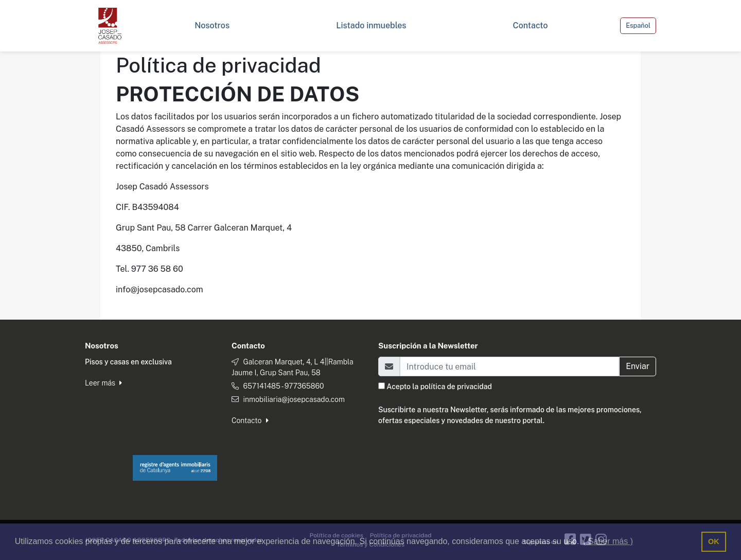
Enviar (638, 366)
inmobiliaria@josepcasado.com (294, 399)
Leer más (103, 383)
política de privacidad (456, 387)
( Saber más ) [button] (608, 541)
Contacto (250, 421)
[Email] (509, 366)
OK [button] (714, 541)
